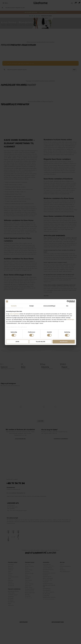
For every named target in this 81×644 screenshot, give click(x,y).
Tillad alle (64, 342)
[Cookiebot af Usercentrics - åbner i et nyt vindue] (68, 301)
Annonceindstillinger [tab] (49, 306)
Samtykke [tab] (14, 306)
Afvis (17, 342)
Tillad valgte (40, 342)
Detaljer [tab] (32, 306)
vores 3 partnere (14, 314)
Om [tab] (67, 306)
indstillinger (71, 319)
